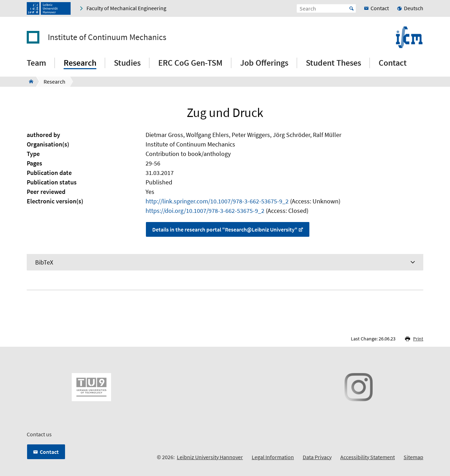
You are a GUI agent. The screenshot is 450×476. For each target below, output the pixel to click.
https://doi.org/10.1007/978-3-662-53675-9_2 (205, 211)
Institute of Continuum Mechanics (107, 37)
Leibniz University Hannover (210, 457)
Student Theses (333, 63)
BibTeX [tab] (44, 262)
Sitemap (413, 457)
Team (36, 63)
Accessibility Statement (368, 457)
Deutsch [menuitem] (414, 8)
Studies (127, 63)
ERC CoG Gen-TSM (190, 63)
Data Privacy (317, 457)
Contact (393, 63)
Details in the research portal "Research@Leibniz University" (225, 229)
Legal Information (273, 457)
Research (80, 63)
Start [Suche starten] (352, 8)
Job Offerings (264, 63)
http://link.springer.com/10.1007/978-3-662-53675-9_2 (217, 201)
